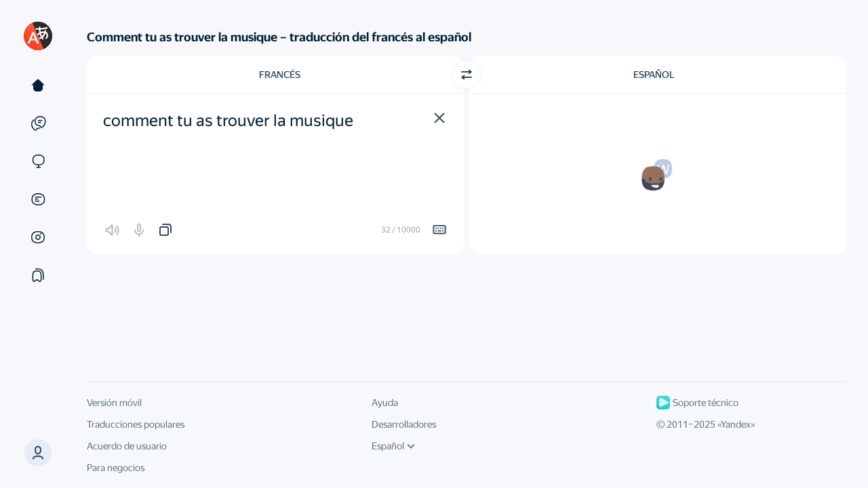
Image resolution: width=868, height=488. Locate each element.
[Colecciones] (38, 275)
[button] (439, 118)
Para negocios (116, 468)
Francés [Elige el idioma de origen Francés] (280, 75)
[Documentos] (38, 199)
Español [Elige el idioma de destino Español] (654, 75)
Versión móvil (114, 403)
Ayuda (385, 403)
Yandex (736, 424)
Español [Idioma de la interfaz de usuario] (393, 446)
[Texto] (38, 85)
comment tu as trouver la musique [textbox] (228, 121)
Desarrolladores (404, 424)
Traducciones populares (136, 424)
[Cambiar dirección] (467, 75)
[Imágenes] (38, 237)
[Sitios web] (38, 161)
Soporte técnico (697, 403)
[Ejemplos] (38, 123)
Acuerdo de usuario (127, 446)
